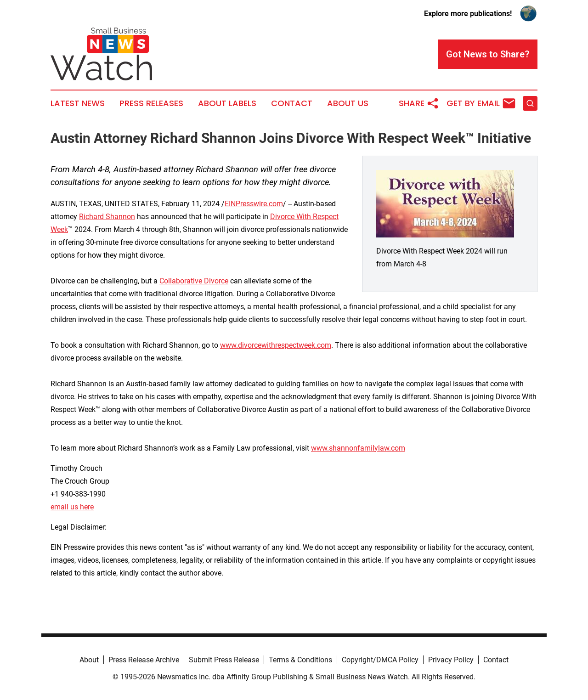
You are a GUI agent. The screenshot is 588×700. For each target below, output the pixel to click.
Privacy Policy (451, 660)
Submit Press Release (224, 660)
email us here (72, 507)
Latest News (78, 103)
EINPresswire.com (254, 204)
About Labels (227, 103)
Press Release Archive (144, 660)
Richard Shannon (107, 217)
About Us (348, 103)
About (89, 660)
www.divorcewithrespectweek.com (276, 345)
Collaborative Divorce (194, 281)
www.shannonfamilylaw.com (358, 448)
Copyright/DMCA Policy (380, 660)
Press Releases (151, 103)
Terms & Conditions (300, 660)
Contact (292, 103)
